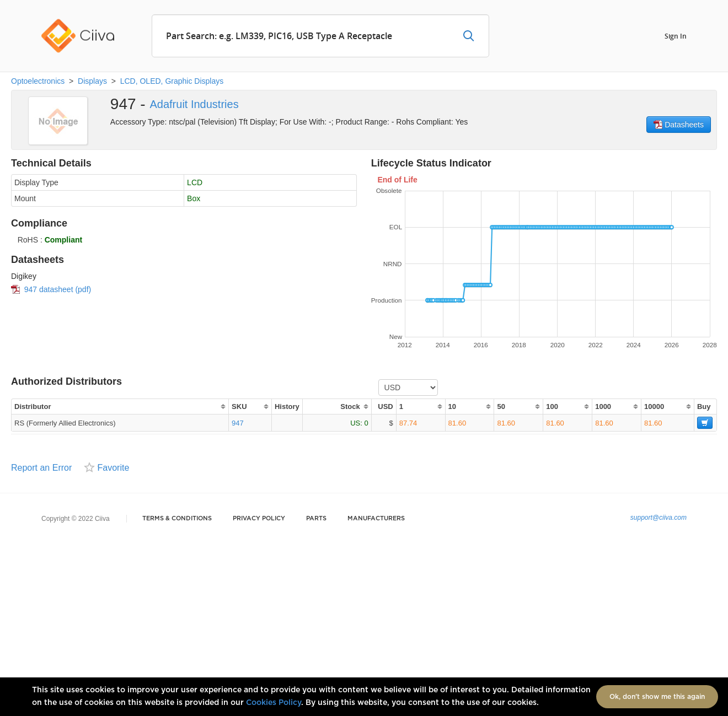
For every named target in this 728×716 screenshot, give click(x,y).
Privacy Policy (259, 518)
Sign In (676, 36)
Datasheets (679, 125)
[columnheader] (120, 407)
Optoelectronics (38, 81)
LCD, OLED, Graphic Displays (172, 81)
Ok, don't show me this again (657, 697)
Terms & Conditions (177, 518)
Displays (92, 81)
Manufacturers (376, 518)
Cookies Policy (274, 703)
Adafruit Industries (194, 104)
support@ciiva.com (659, 518)
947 (238, 423)
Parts (316, 518)
